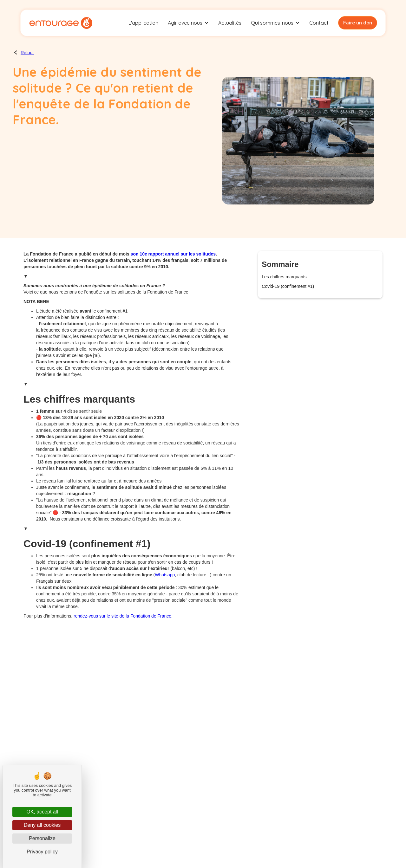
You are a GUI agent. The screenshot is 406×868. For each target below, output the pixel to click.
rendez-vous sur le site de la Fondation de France (122, 616)
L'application (143, 23)
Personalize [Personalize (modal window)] (42, 838)
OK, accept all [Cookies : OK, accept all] (42, 812)
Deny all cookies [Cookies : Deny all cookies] (42, 825)
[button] (188, 23)
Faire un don (358, 23)
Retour (27, 53)
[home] (61, 23)
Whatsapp (165, 575)
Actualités (230, 23)
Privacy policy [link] (42, 852)
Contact (319, 23)
